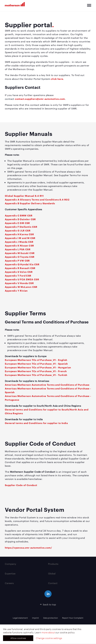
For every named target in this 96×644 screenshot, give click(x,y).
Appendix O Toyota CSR (20, 257)
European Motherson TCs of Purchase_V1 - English (36, 360)
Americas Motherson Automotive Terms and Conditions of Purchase (47, 385)
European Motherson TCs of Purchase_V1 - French (36, 371)
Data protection (51, 618)
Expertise (10, 573)
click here (57, 79)
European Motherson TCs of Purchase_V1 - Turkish (36, 375)
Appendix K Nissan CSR (19, 245)
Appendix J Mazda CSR (19, 242)
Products (53, 564)
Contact (53, 583)
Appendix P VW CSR (17, 260)
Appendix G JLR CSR (18, 230)
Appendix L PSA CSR (18, 249)
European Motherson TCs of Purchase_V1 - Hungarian (38, 367)
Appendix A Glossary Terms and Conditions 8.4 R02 (37, 199)
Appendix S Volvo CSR (19, 272)
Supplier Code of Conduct (21, 485)
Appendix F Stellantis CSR (21, 227)
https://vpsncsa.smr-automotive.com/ (28, 548)
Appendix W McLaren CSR (21, 287)
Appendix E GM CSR (17, 223)
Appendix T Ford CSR (18, 275)
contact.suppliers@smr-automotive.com (40, 99)
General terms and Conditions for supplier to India (36, 423)
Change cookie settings (49, 638)
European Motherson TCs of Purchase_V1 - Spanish (36, 364)
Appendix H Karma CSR (19, 234)
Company (11, 564)
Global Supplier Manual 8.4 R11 (24, 196)
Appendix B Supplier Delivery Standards (30, 203)
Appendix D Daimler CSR (20, 219)
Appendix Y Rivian (16, 291)
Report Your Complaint (73, 618)
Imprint (35, 618)
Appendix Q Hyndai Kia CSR (22, 264)
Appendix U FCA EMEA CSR (22, 279)
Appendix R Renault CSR (20, 268)
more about (48, 632)
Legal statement (20, 618)
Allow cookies (18, 638)
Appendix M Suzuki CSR (20, 253)
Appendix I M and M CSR (20, 238)
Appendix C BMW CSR (19, 215)
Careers (9, 583)
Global (52, 573)
